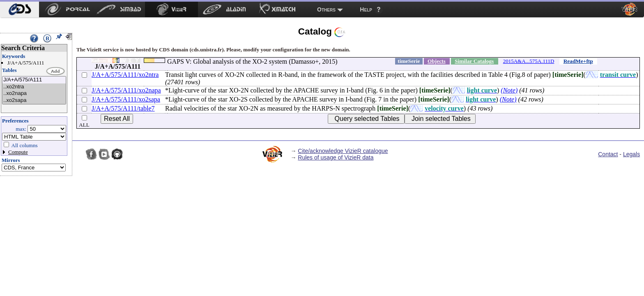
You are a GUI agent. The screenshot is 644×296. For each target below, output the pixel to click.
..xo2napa (34, 94)
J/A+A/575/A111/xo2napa (126, 90)
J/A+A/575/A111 (34, 80)
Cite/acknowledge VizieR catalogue (343, 151)
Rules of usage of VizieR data (336, 157)
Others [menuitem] (326, 9)
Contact (608, 154)
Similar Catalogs (474, 61)
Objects (437, 61)
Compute (18, 152)
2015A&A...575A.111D (529, 61)
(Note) (509, 90)
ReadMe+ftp (578, 61)
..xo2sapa (34, 101)
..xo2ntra (34, 87)
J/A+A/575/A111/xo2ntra (125, 75)
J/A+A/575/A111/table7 (123, 108)
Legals (631, 154)
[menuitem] (20, 9)
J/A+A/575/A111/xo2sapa (126, 99)
